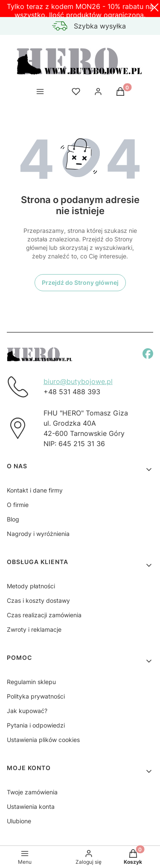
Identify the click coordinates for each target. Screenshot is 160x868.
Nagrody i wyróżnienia (38, 534)
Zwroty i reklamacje (34, 629)
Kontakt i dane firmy (35, 490)
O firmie (18, 505)
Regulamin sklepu (31, 682)
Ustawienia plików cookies (43, 740)
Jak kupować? (27, 711)
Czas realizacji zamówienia (44, 615)
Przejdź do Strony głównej (80, 282)
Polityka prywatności (36, 696)
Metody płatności (31, 586)
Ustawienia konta (31, 806)
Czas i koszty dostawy (38, 600)
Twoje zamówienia (32, 792)
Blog (13, 519)
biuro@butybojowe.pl (78, 381)
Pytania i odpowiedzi (36, 725)
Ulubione (19, 821)
